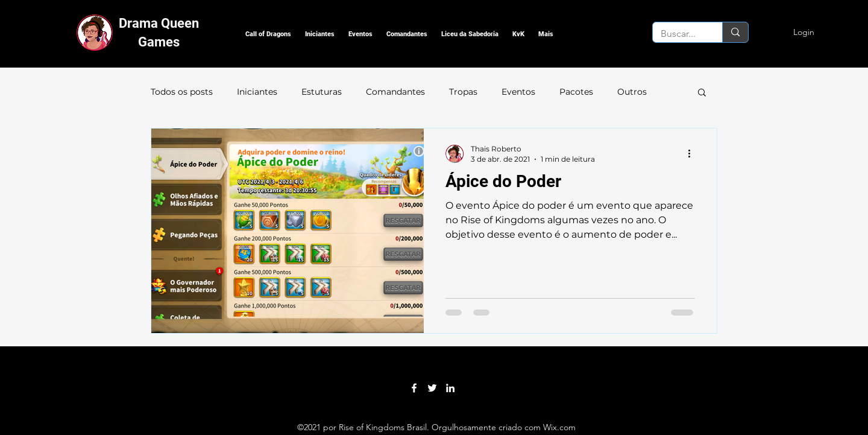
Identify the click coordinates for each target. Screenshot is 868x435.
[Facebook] (414, 388)
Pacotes (576, 92)
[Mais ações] (693, 153)
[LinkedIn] (450, 388)
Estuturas (322, 92)
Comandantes (395, 92)
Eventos (518, 92)
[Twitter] (432, 388)
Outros (632, 92)
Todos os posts (182, 92)
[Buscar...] (679, 34)
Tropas (463, 92)
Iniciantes (257, 92)
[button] (269, 34)
